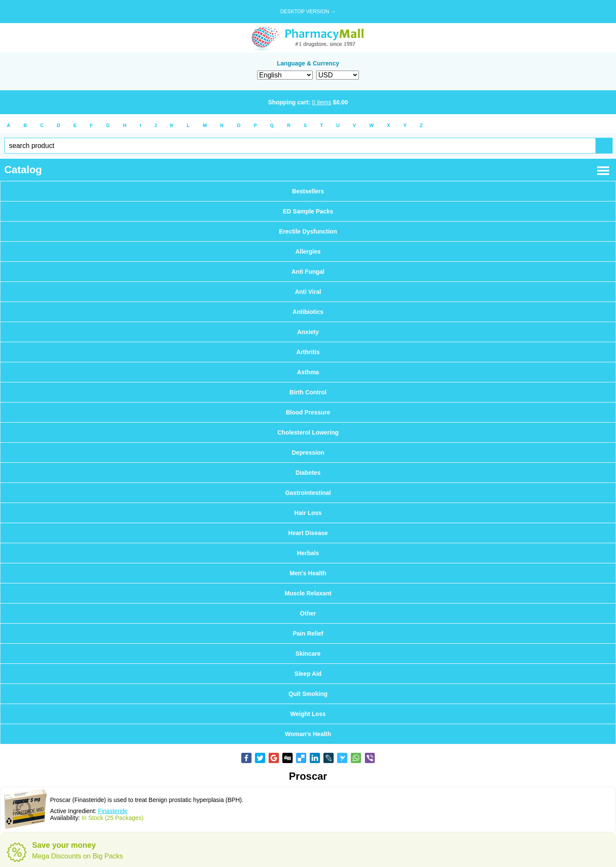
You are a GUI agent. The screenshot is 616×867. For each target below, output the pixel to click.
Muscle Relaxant (308, 593)
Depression (308, 453)
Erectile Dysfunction (308, 231)
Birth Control (308, 392)
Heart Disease (308, 533)
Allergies (308, 252)
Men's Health (308, 573)
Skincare (308, 654)
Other (308, 613)
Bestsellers (308, 191)
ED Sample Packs (308, 211)
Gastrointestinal (308, 493)
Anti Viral (308, 292)
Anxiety (308, 332)
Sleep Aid (308, 674)
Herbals (308, 553)
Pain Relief (308, 633)
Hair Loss (308, 513)
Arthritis (308, 352)
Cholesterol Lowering (308, 432)
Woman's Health (308, 734)
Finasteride (113, 811)
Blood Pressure (308, 412)
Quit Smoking (308, 694)
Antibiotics (308, 312)
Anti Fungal (308, 272)
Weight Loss (308, 714)
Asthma (308, 372)
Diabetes (308, 473)
